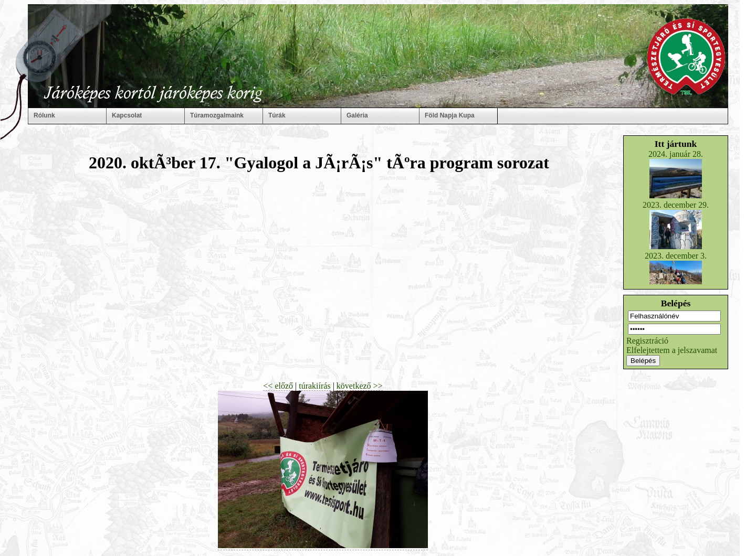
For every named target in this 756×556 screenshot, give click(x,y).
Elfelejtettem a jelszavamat (672, 350)
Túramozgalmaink (217, 115)
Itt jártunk (676, 144)
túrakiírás (314, 386)
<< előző (278, 386)
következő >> (360, 386)
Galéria (357, 115)
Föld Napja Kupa (450, 115)
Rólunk (44, 115)
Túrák (277, 115)
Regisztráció (647, 341)
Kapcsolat (127, 115)
